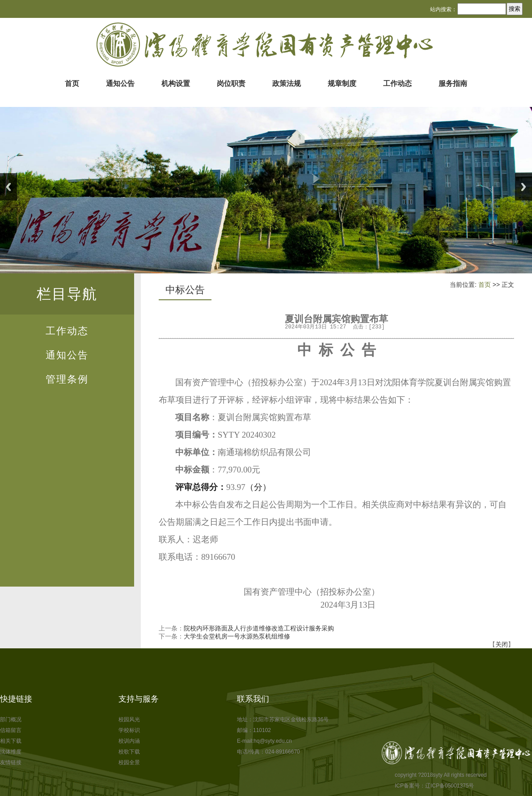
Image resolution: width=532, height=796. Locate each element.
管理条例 (67, 379)
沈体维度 (11, 752)
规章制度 (342, 83)
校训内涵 (129, 741)
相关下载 (11, 741)
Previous (8, 187)
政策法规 (287, 83)
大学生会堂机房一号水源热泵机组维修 (237, 636)
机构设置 (176, 83)
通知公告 (120, 83)
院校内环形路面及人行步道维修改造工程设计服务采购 (259, 628)
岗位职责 (231, 83)
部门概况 (11, 719)
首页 (72, 83)
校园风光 (129, 719)
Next (524, 187)
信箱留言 (11, 730)
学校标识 (129, 730)
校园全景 (129, 762)
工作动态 (397, 83)
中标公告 (185, 290)
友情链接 (11, 762)
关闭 (502, 644)
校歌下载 (129, 752)
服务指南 (453, 83)
